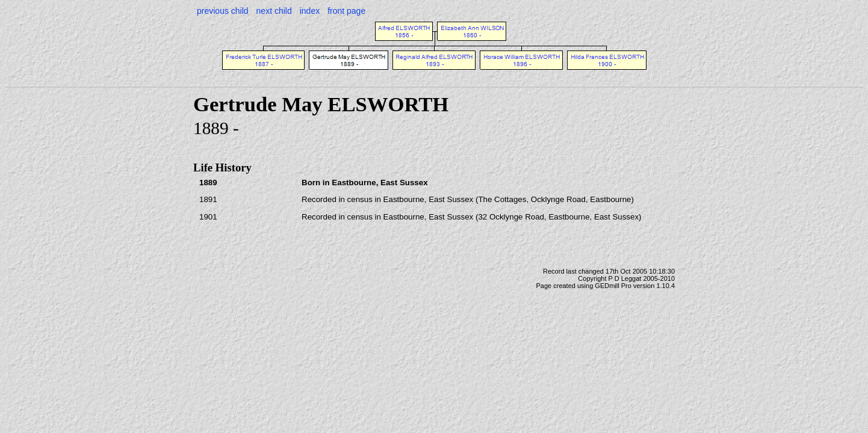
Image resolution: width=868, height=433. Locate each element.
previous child (223, 11)
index (310, 11)
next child (274, 11)
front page (346, 11)
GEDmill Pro (613, 286)
